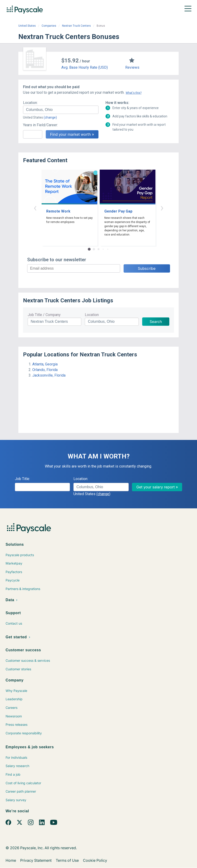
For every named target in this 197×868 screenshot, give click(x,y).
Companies (49, 26)
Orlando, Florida (45, 370)
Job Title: (22, 479)
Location (92, 315)
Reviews (132, 67)
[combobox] (61, 110)
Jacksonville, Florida (49, 375)
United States (27, 26)
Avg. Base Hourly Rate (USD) (85, 67)
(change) (50, 117)
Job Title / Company (44, 315)
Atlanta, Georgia (45, 364)
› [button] (162, 208)
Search (156, 322)
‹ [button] (35, 208)
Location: (30, 103)
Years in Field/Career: (40, 125)
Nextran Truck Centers (76, 26)
